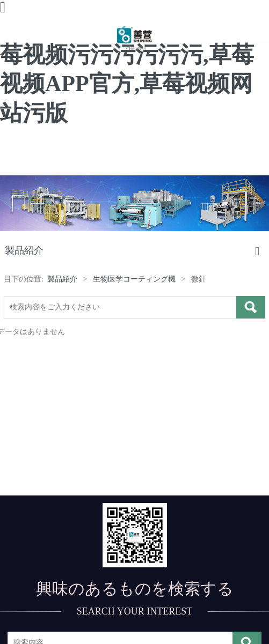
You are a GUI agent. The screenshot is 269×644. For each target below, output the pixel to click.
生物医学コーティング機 (134, 279)
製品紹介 (62, 279)
